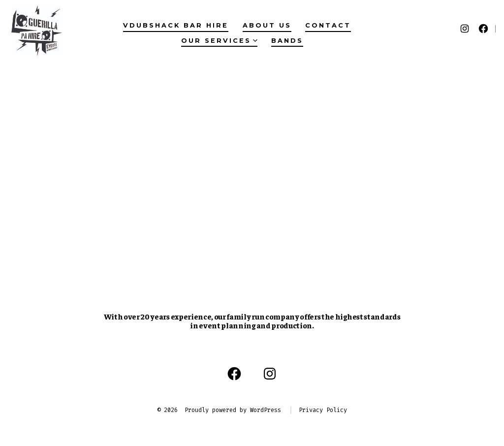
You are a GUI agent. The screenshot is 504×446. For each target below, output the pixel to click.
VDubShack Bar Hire (176, 25)
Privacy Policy (323, 410)
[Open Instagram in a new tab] (465, 29)
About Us (267, 25)
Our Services (219, 41)
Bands (287, 41)
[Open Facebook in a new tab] (483, 29)
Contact (328, 25)
